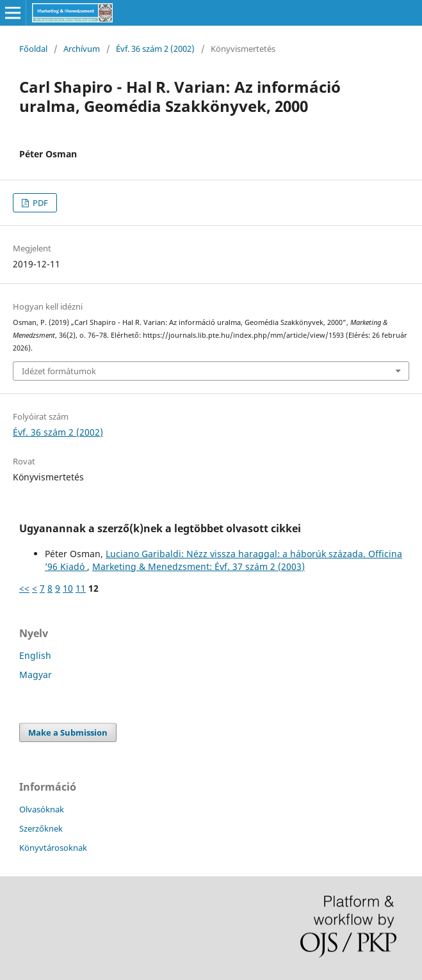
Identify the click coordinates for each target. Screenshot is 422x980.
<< (24, 588)
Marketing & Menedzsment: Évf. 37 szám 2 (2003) (199, 566)
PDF (39, 203)
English (35, 655)
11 (81, 588)
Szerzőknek (41, 828)
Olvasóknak (42, 809)
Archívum (82, 49)
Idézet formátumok (59, 371)
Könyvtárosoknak (53, 848)
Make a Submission (68, 732)
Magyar (36, 675)
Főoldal (33, 49)
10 (68, 588)
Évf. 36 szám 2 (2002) (155, 49)
